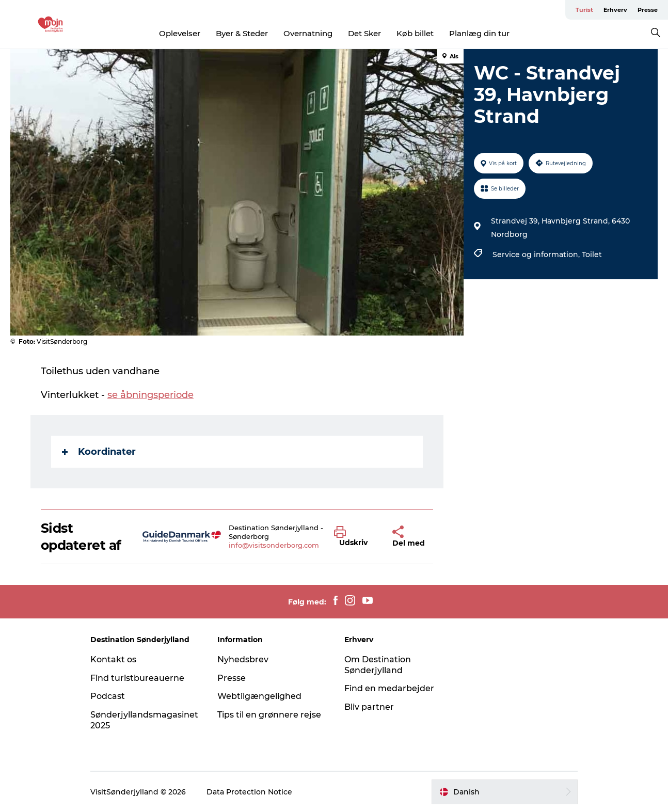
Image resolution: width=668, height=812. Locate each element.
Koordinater (99, 452)
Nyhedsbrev (243, 659)
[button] (355, 537)
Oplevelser (180, 33)
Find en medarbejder (389, 688)
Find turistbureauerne (137, 678)
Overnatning (308, 33)
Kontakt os (113, 659)
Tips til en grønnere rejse (269, 715)
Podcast (108, 696)
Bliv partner (369, 707)
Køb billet (415, 33)
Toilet (592, 254)
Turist (584, 10)
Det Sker (364, 33)
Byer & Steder (242, 33)
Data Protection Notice (249, 792)
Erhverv (615, 10)
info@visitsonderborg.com (274, 545)
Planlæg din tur (479, 33)
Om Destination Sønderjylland (378, 665)
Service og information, (537, 254)
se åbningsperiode (150, 395)
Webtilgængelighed (259, 696)
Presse (648, 10)
